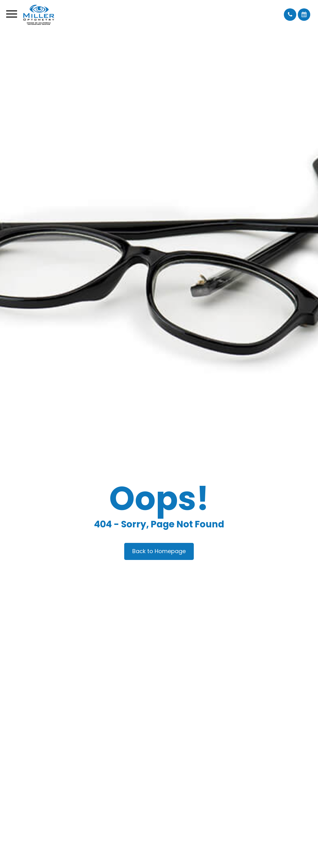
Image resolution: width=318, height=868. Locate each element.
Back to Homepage (159, 551)
